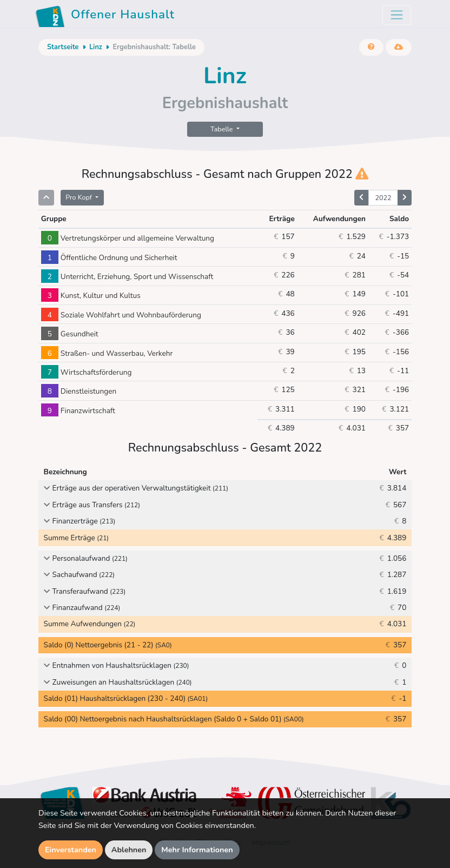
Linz (96, 47)
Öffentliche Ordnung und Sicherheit (109, 258)
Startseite (63, 47)
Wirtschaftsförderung (87, 372)
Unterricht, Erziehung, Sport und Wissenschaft (127, 277)
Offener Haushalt (105, 16)
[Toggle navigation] (397, 15)
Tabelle (223, 129)
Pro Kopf (80, 197)
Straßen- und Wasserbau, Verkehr (107, 353)
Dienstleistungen (79, 391)
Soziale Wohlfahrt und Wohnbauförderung (121, 315)
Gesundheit (70, 334)
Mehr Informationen (197, 850)
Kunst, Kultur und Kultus (91, 296)
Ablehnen (129, 850)
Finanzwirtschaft (78, 411)
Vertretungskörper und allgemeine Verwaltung (128, 238)
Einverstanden (71, 850)
